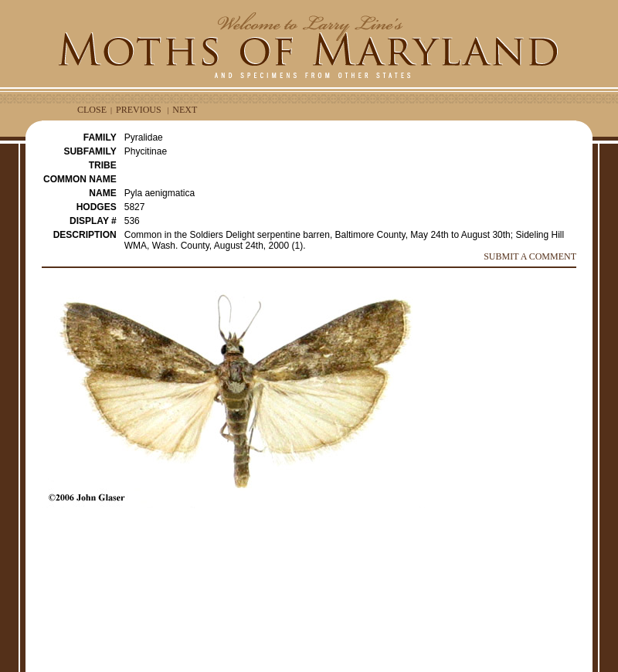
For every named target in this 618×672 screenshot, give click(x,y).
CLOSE (92, 110)
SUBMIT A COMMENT (530, 256)
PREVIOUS (139, 110)
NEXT (185, 110)
